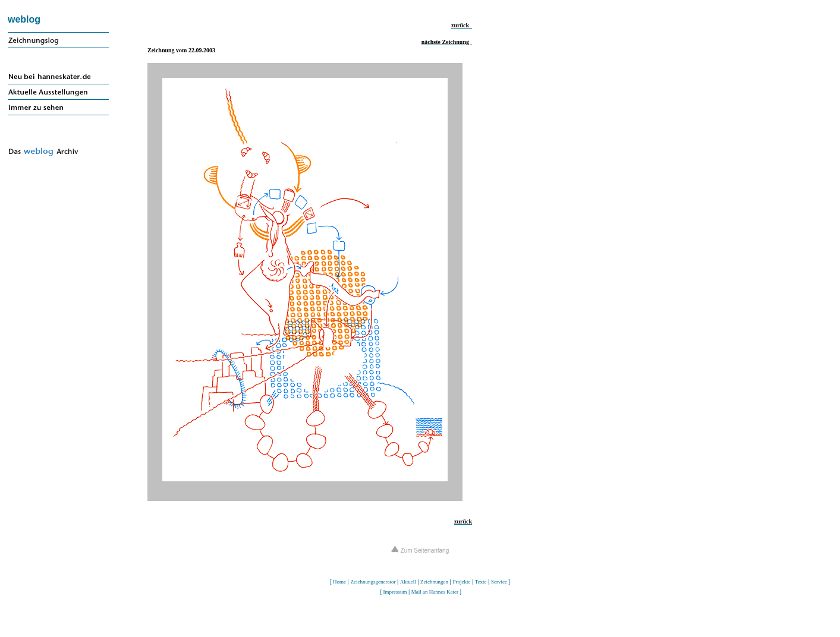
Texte (481, 582)
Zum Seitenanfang (420, 551)
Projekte (461, 582)
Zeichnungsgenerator (373, 582)
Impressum (395, 592)
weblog (24, 19)
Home (339, 582)
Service (499, 582)
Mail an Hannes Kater (435, 592)
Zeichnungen (434, 582)
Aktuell (408, 582)
